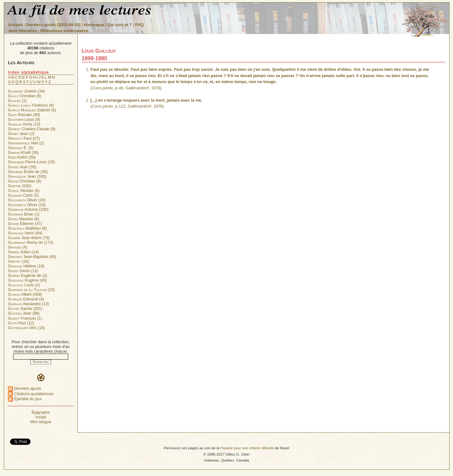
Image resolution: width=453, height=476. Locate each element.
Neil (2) (26, 143)
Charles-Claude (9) (32, 129)
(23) (31, 290)
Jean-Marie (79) (29, 238)
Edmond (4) (26, 299)
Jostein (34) (26, 91)
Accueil (15, 25)
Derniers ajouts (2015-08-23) (54, 25)
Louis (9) (24, 119)
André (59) (22, 157)
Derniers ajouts (24, 388)
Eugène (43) (27, 280)
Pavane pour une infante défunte (247, 448)
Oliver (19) (27, 205)
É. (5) (21, 148)
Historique (94, 25)
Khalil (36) (23, 152)
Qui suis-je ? (120, 25)
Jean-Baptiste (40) (32, 257)
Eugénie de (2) (28, 275)
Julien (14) (23, 252)
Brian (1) (24, 214)
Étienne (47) (25, 224)
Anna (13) (24, 124)
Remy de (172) (31, 242)
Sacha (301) (25, 308)
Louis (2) (24, 285)
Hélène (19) (26, 266)
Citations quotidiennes (31, 394)
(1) (17, 101)
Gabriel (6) (32, 110)
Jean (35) (22, 167)
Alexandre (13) (28, 304)
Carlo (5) (23, 195)
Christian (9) (24, 181)
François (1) (25, 318)
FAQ (140, 25)
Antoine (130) (28, 209)
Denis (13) (23, 271)
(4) (17, 247)
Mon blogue (41, 422)
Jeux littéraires (23, 31)
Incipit (41, 417)
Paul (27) (24, 138)
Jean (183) (27, 176)
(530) (20, 186)
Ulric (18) (26, 328)
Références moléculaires (64, 31)
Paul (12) (21, 323)
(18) (18, 261)
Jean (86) (24, 313)
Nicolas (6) (24, 190)
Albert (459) (25, 294)
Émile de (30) (28, 172)
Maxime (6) (23, 219)
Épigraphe (41, 412)
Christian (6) (25, 96)
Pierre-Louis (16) (31, 162)
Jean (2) (21, 134)
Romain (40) (24, 115)
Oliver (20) (27, 200)
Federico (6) (31, 105)
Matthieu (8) (27, 228)
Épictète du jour (25, 399)
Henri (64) (25, 233)
